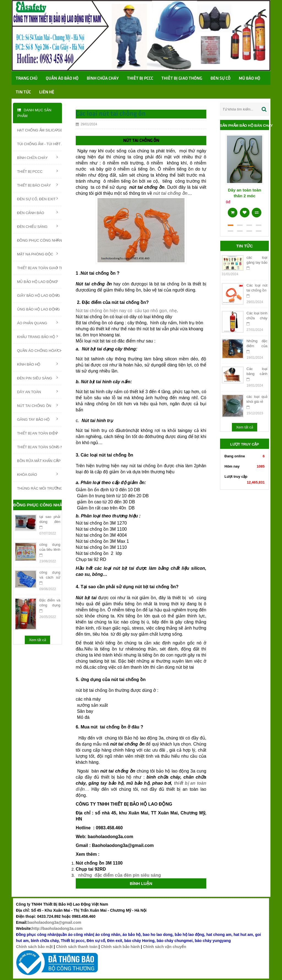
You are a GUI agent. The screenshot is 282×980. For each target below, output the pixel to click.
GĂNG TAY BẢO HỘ (37, 419)
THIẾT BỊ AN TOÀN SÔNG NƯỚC (39, 447)
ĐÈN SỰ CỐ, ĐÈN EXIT (37, 199)
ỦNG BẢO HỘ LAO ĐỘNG (38, 309)
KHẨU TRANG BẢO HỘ (37, 336)
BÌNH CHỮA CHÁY (37, 157)
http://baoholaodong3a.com (57, 928)
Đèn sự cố (220, 79)
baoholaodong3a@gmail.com (54, 922)
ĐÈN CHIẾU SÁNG (37, 226)
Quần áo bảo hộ (62, 79)
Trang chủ (27, 79)
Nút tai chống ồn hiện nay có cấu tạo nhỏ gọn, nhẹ (126, 311)
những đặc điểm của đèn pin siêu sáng (119, 875)
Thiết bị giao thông (182, 79)
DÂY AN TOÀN (37, 392)
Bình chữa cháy (103, 79)
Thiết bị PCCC (140, 79)
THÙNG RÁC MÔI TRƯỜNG (39, 488)
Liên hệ (47, 92)
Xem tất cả (37, 640)
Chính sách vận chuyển (165, 947)
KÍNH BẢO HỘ (37, 364)
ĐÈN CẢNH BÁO (37, 212)
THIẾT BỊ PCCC (37, 171)
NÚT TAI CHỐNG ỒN (37, 405)
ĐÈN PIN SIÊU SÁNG (37, 378)
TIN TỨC (23, 92)
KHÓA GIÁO (37, 474)
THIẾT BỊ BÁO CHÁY (37, 185)
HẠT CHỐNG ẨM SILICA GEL (39, 130)
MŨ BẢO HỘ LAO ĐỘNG (37, 281)
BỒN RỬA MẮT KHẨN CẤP (39, 460)
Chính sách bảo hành (120, 947)
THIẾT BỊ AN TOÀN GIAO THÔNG (39, 268)
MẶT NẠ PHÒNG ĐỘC (37, 254)
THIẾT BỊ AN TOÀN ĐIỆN (37, 433)
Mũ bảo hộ (250, 79)
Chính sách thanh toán (77, 947)
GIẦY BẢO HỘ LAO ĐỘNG (39, 295)
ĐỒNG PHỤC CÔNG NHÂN (39, 240)
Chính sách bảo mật (34, 947)
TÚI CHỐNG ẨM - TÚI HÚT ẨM (39, 144)
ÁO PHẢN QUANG (37, 323)
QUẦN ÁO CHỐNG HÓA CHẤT (39, 350)
